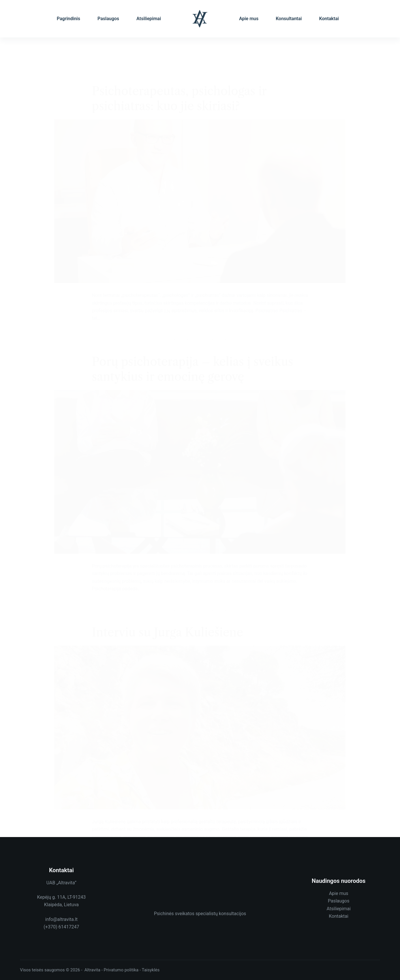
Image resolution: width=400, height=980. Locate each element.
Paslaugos (108, 19)
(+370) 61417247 (61, 927)
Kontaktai (329, 19)
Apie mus (249, 19)
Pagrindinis (68, 19)
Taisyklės (151, 970)
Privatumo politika (121, 970)
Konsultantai (289, 19)
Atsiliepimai (149, 19)
